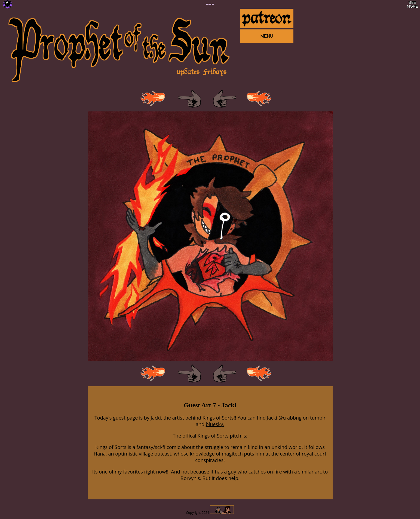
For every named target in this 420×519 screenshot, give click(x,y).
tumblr (318, 418)
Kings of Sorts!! (219, 418)
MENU (267, 36)
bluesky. (215, 424)
